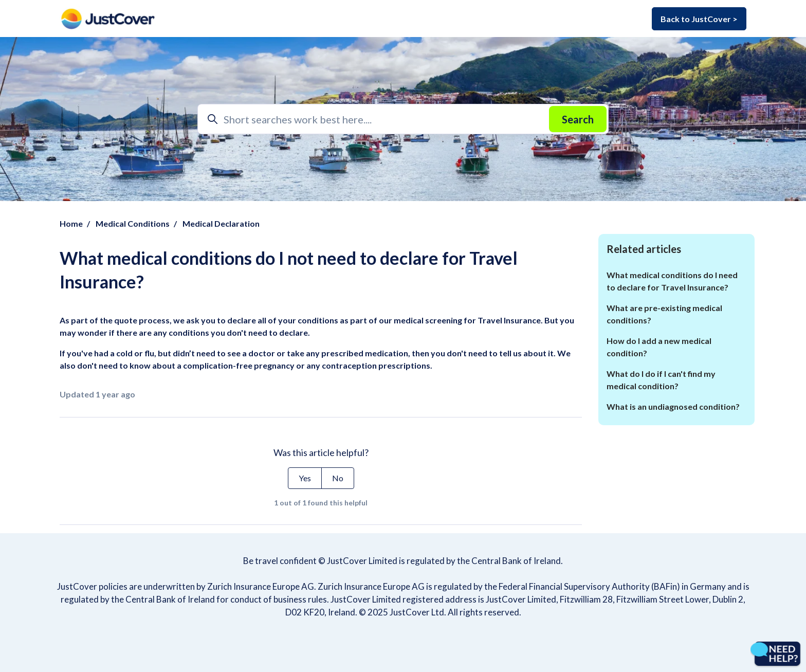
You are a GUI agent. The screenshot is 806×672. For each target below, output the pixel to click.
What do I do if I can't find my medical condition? (661, 380)
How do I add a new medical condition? (659, 347)
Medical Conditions (133, 223)
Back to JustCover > (699, 19)
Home (71, 223)
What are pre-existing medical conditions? (664, 314)
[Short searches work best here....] (403, 119)
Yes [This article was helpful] (305, 478)
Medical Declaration (221, 223)
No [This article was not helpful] (338, 478)
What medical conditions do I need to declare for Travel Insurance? (672, 281)
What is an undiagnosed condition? (673, 406)
